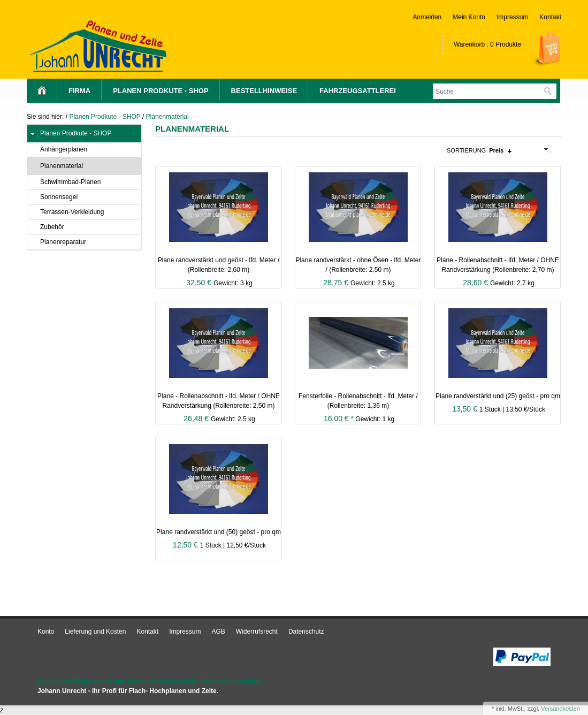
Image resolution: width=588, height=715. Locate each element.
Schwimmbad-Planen (65, 182)
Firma (79, 91)
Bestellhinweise (264, 91)
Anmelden (427, 17)
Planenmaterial (167, 117)
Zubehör (47, 227)
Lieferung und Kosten (95, 632)
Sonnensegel (54, 197)
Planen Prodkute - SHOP (161, 91)
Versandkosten (560, 709)
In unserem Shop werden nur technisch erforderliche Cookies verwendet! (149, 681)
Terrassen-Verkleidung (67, 212)
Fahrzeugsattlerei (358, 91)
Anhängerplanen (59, 150)
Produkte (508, 44)
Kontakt (550, 17)
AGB (219, 632)
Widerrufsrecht (257, 632)
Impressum (512, 17)
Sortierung (466, 150)
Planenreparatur (58, 242)
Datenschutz (306, 632)
